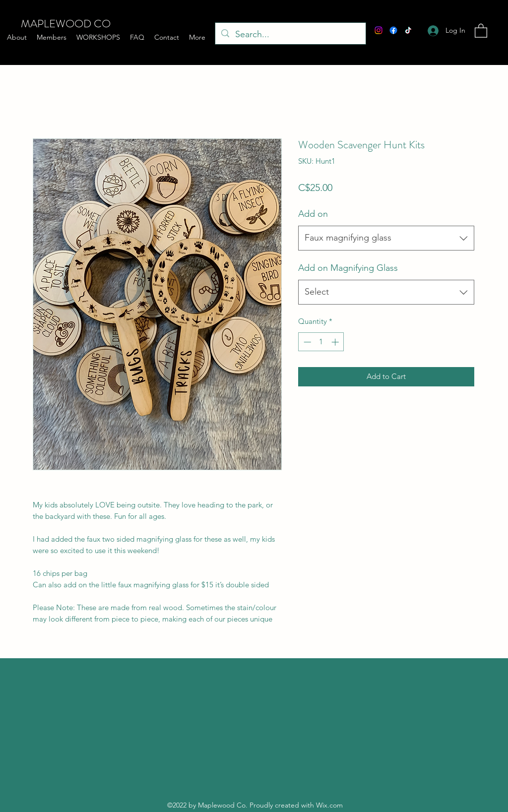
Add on (313, 214)
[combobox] (386, 238)
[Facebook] (393, 30)
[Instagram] (379, 30)
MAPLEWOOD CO (66, 24)
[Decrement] (306, 342)
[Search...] (290, 35)
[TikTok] (408, 30)
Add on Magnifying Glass (348, 268)
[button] (481, 30)
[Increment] (336, 342)
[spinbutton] (321, 342)
